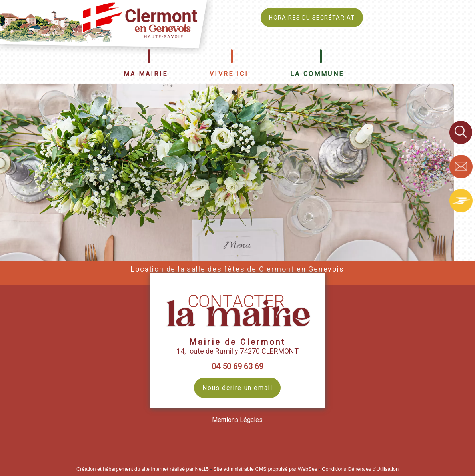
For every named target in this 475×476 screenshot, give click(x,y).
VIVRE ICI (229, 74)
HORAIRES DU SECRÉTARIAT (312, 18)
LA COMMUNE (317, 74)
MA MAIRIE (146, 74)
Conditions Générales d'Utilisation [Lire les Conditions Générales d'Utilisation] (360, 469)
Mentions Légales (237, 420)
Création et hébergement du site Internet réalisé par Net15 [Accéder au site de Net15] (143, 469)
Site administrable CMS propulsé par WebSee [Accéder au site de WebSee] (265, 469)
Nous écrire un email (237, 388)
